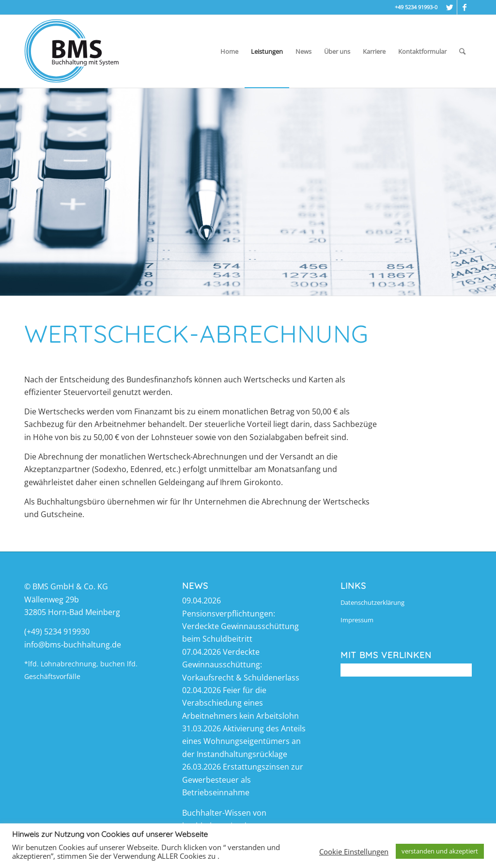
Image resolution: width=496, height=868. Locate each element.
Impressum (357, 620)
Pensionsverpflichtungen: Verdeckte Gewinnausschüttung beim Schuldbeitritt (240, 626)
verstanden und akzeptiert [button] (440, 851)
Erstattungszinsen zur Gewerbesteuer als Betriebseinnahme (243, 780)
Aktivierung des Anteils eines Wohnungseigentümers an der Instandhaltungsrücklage (244, 741)
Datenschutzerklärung (372, 602)
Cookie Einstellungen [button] (354, 852)
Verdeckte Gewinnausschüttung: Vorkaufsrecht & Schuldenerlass (241, 665)
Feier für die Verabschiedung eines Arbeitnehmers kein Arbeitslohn (240, 703)
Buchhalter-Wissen (217, 813)
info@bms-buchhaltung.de (73, 645)
